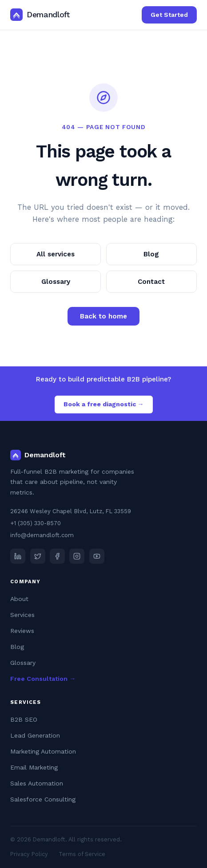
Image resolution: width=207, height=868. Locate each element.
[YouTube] (97, 556)
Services (22, 615)
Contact (151, 282)
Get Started (169, 15)
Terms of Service (82, 854)
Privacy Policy (29, 854)
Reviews (22, 631)
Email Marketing (34, 767)
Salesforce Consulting (43, 799)
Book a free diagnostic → (104, 404)
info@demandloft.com (42, 535)
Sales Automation (37, 783)
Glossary (56, 282)
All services (56, 254)
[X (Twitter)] (38, 556)
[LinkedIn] (18, 556)
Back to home (103, 316)
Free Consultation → (43, 679)
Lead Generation (35, 735)
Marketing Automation (43, 751)
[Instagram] (77, 556)
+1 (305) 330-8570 (36, 523)
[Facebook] (57, 556)
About (19, 599)
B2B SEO (24, 719)
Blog (151, 254)
